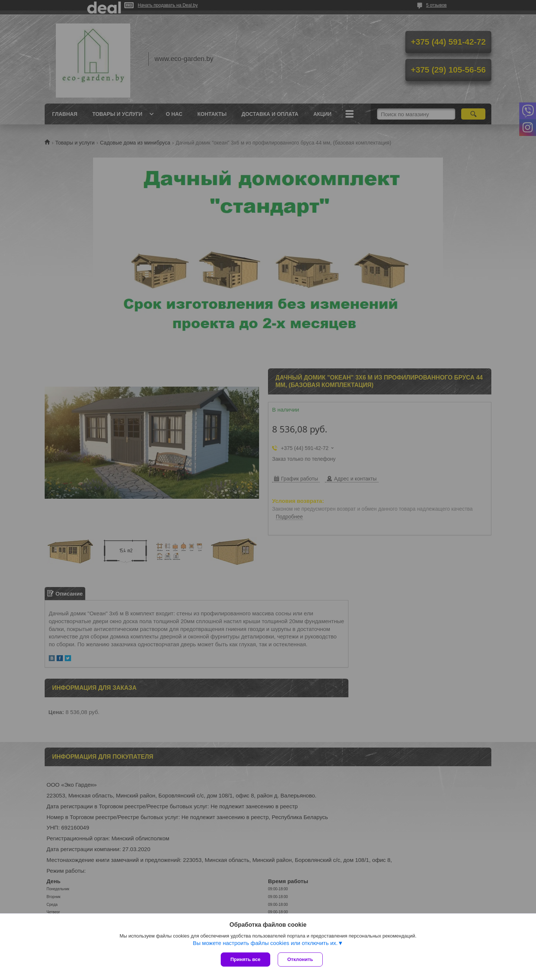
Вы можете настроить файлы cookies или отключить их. (265, 943)
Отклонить (300, 959)
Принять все (245, 959)
